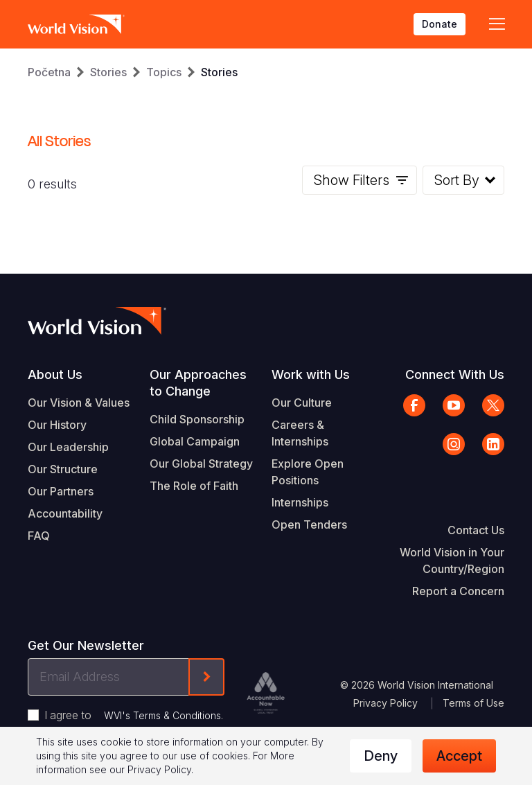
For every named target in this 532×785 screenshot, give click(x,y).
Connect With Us (455, 374)
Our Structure (63, 469)
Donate (440, 24)
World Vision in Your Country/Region (452, 561)
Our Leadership (68, 447)
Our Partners (61, 491)
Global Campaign (195, 441)
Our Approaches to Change (198, 383)
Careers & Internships (300, 433)
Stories (108, 72)
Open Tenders (309, 524)
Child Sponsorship (197, 419)
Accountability (65, 513)
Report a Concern (458, 591)
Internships (300, 502)
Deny (381, 756)
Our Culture (302, 403)
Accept (459, 756)
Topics (164, 72)
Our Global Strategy (201, 464)
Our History (57, 425)
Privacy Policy (385, 703)
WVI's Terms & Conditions (162, 715)
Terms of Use (473, 703)
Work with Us (311, 374)
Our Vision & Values (79, 403)
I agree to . (134, 715)
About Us (55, 374)
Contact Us (476, 530)
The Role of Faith (194, 486)
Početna (49, 72)
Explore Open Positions (308, 472)
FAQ (39, 536)
